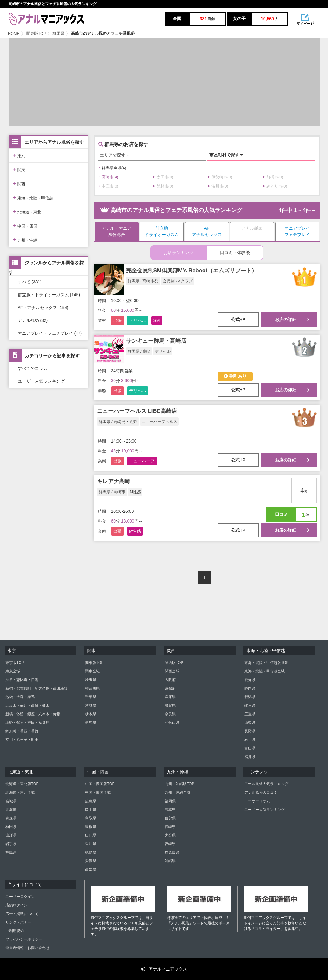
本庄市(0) (108, 186)
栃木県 (91, 714)
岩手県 (11, 844)
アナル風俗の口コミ (261, 792)
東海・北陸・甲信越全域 (265, 671)
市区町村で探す (226, 155)
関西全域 (172, 671)
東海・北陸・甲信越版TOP (266, 663)
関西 (19, 183)
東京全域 (13, 671)
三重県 (250, 714)
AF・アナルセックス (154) (43, 308)
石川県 (250, 740)
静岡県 (250, 688)
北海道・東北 (27, 211)
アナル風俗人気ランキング (266, 784)
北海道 (11, 810)
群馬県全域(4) (112, 168)
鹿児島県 (172, 852)
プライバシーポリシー (24, 939)
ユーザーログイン (20, 897)
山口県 (91, 835)
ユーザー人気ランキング (41, 381)
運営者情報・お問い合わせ (27, 948)
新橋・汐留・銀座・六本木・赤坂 (33, 714)
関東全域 (92, 671)
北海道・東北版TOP (22, 784)
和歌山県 (172, 723)
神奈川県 (92, 688)
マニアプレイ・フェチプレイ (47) (50, 333)
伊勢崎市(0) (220, 177)
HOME (14, 34)
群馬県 (58, 34)
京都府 (170, 688)
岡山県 (91, 810)
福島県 (11, 852)
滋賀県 (170, 705)
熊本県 (170, 810)
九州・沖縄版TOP (179, 784)
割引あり (235, 376)
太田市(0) (163, 177)
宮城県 (11, 801)
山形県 (11, 835)
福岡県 (170, 801)
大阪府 (170, 680)
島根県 (91, 827)
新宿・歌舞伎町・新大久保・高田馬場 (37, 688)
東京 (19, 155)
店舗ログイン (16, 905)
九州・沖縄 (25, 240)
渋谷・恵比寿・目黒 (22, 680)
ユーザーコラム (257, 801)
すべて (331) (30, 282)
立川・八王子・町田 (22, 740)
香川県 (91, 844)
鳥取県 (91, 818)
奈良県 (170, 714)
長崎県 (170, 827)
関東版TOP (36, 34)
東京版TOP (15, 663)
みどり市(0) (275, 186)
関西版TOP (174, 663)
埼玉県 (91, 680)
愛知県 (250, 680)
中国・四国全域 (98, 792)
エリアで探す (115, 155)
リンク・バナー (18, 922)
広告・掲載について (22, 914)
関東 (19, 169)
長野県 (250, 731)
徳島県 (91, 852)
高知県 (91, 869)
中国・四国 (25, 226)
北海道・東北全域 (20, 792)
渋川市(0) (218, 186)
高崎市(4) (108, 177)
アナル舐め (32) (33, 320)
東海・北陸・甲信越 (33, 197)
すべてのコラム (33, 368)
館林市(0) (163, 186)
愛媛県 (91, 861)
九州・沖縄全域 (178, 792)
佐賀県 (170, 818)
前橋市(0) (273, 177)
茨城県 (91, 705)
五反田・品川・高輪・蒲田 (27, 705)
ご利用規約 (15, 931)
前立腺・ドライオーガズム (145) (49, 295)
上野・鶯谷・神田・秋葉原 (27, 723)
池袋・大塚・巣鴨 (20, 697)
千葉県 (91, 697)
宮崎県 (170, 844)
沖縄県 (170, 861)
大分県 (170, 835)
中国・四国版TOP (100, 784)
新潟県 (250, 697)
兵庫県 (170, 697)
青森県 (11, 818)
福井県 (250, 757)
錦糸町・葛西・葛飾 (22, 731)
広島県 (91, 801)
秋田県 (11, 827)
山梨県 (250, 723)
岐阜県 (250, 705)
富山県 (250, 748)
